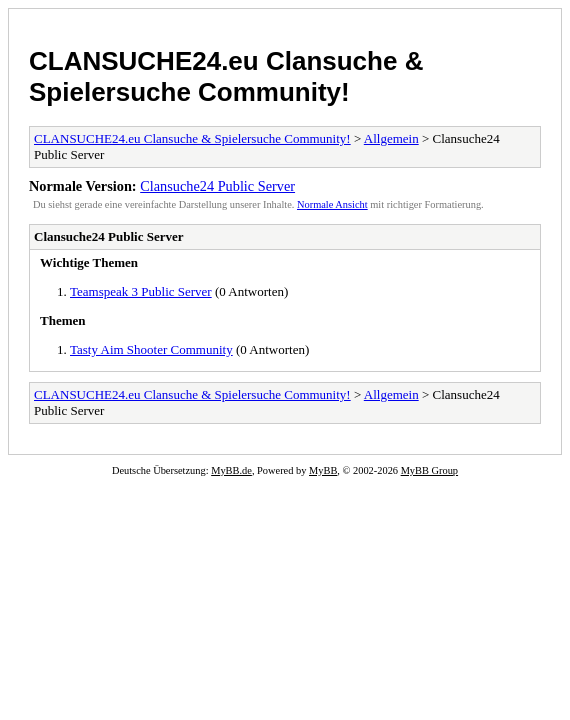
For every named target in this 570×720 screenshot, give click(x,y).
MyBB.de (231, 470)
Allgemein (391, 138)
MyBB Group (429, 470)
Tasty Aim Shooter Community (151, 349)
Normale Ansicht (332, 204)
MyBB (323, 470)
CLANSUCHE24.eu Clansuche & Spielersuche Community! (226, 76)
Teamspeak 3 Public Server (141, 291)
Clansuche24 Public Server (217, 186)
